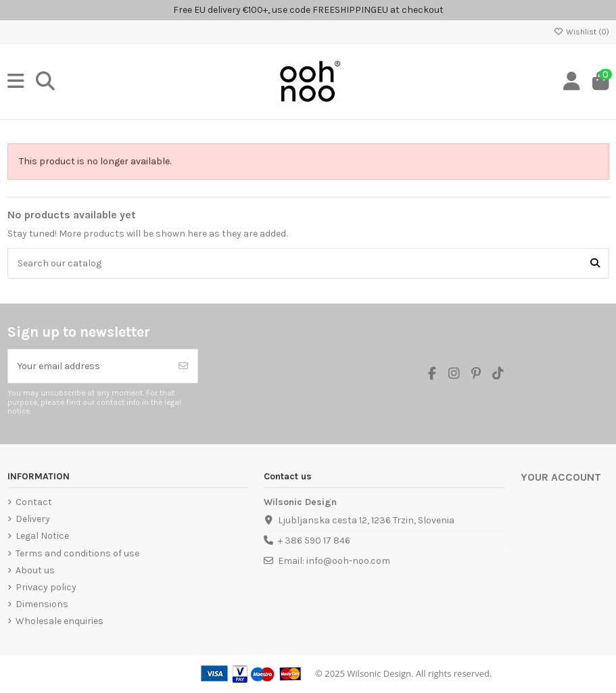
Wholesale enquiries (60, 621)
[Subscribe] (183, 366)
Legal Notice (42, 536)
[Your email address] (89, 366)
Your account (561, 477)
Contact (34, 502)
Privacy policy (46, 587)
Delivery (33, 519)
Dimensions (42, 604)
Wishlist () (582, 32)
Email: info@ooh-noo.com (334, 561)
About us (35, 570)
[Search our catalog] (595, 263)
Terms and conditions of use (77, 553)
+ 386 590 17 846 (314, 541)
